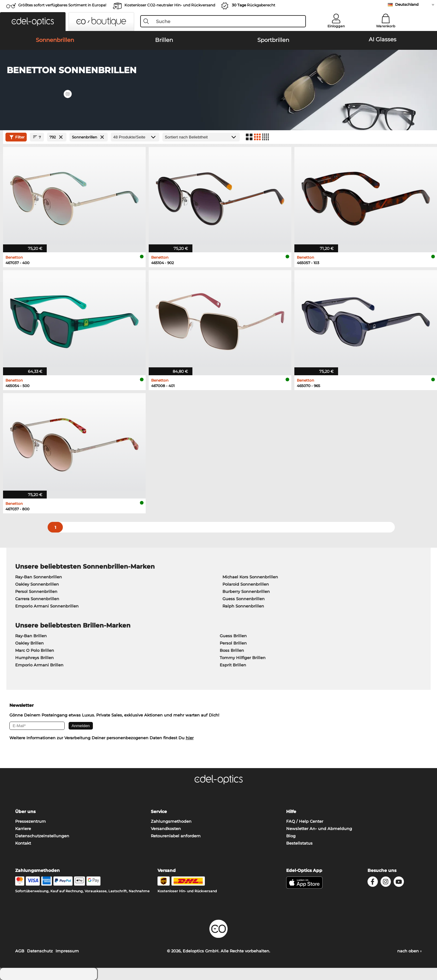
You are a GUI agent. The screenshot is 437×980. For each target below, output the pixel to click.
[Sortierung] (201, 137)
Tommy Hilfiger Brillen (243, 658)
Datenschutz (40, 951)
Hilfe (291, 812)
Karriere (23, 829)
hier (190, 738)
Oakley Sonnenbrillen (37, 584)
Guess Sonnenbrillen (244, 599)
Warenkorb (386, 26)
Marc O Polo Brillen (35, 650)
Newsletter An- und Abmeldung (319, 829)
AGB (20, 951)
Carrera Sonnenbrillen (37, 599)
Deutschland (407, 4)
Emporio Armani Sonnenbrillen (47, 606)
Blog (291, 836)
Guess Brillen (233, 636)
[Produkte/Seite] (135, 137)
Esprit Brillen (233, 665)
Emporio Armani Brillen (39, 665)
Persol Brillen (233, 643)
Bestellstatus (299, 843)
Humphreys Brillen (34, 658)
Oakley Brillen (29, 643)
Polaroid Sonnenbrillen (246, 584)
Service (159, 812)
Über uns (25, 812)
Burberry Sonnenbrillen (246, 591)
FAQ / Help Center (305, 821)
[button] (33, 22)
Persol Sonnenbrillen (36, 591)
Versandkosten (166, 829)
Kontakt (23, 843)
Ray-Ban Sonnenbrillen (39, 577)
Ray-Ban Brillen (31, 636)
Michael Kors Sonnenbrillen (250, 577)
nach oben (410, 951)
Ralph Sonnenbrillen (243, 606)
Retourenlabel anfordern (176, 836)
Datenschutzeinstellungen (42, 836)
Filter (16, 137)
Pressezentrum (30, 821)
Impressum (67, 951)
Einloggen (336, 26)
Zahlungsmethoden (171, 821)
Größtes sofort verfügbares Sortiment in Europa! (62, 5)
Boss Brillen (232, 650)
